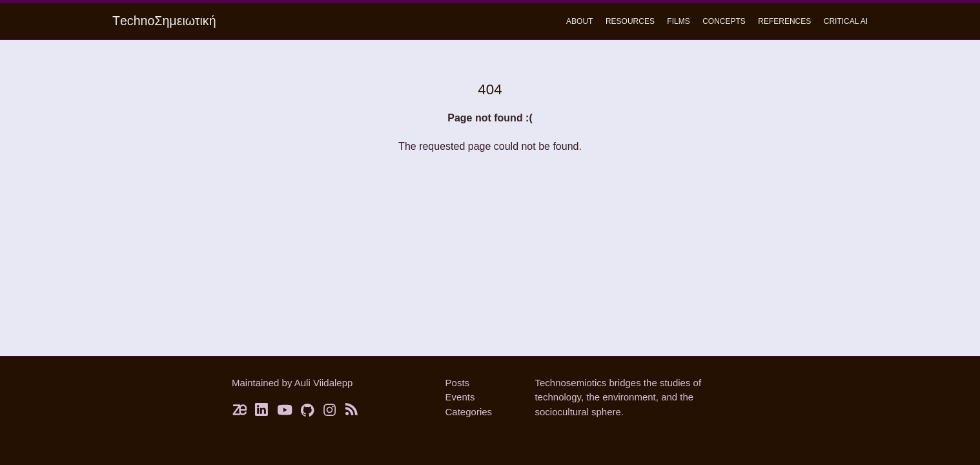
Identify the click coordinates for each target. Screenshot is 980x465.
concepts (724, 21)
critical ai (846, 21)
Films (678, 21)
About (579, 21)
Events (460, 397)
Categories (469, 412)
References (784, 21)
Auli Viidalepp (324, 383)
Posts (458, 383)
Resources (630, 21)
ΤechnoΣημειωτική (164, 21)
